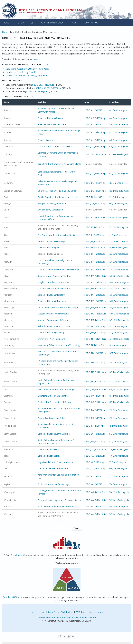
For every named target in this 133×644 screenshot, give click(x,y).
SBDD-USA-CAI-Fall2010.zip (49, 88)
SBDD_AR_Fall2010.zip (95, 140)
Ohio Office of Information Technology (56, 390)
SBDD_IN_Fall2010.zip (95, 241)
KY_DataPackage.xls (119, 262)
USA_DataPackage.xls (38, 91)
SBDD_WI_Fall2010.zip (95, 506)
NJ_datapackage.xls (118, 345)
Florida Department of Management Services (59, 197)
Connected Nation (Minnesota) (52, 301)
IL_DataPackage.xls (118, 235)
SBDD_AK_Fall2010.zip (95, 118)
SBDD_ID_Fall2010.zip (95, 227)
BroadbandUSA (18, 555)
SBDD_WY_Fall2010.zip (95, 514)
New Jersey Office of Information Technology (59, 345)
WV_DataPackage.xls (119, 500)
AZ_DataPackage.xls (119, 132)
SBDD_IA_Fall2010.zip (95, 248)
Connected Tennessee (48, 450)
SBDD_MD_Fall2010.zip (95, 282)
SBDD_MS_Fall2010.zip (95, 307)
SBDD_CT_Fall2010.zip (95, 173)
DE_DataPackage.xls (119, 183)
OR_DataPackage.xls (119, 402)
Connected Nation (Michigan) (51, 295)
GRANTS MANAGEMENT (53, 23)
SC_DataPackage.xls (119, 434)
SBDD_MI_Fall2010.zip (95, 295)
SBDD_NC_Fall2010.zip (95, 372)
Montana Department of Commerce (55, 320)
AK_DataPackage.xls (119, 118)
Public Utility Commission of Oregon (55, 402)
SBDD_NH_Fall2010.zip (95, 339)
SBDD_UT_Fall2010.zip (95, 468)
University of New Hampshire (51, 339)
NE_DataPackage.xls (119, 326)
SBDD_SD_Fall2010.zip (95, 442)
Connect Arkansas (46, 140)
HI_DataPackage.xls (119, 218)
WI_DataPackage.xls (119, 506)
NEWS (75, 23)
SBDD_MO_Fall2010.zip (95, 314)
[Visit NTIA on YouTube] (69, 636)
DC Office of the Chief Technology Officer (57, 191)
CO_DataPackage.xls (119, 154)
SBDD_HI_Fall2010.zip (95, 218)
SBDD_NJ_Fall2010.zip (95, 345)
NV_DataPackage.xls (119, 333)
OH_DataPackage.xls (119, 390)
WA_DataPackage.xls (119, 492)
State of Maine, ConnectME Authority (55, 276)
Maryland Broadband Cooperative (53, 282)
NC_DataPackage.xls (119, 372)
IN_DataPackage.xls (119, 241)
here (35, 59)
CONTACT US (91, 23)
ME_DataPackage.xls (119, 276)
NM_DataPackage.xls (119, 353)
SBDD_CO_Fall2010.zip (95, 154)
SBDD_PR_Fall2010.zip (95, 418)
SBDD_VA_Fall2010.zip (95, 484)
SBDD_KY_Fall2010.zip (95, 262)
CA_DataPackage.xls (119, 147)
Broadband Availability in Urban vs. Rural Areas (28, 69)
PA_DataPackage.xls (119, 410)
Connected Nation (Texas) (50, 456)
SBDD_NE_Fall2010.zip (95, 326)
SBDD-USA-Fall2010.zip (43, 85)
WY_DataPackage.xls (119, 514)
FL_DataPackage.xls (119, 197)
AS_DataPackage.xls (119, 124)
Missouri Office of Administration (53, 314)
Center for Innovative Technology (53, 484)
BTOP (21, 23)
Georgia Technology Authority (52, 203)
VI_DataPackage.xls (118, 462)
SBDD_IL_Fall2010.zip (94, 235)
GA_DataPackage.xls (119, 203)
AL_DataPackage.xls (119, 110)
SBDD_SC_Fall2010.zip (95, 434)
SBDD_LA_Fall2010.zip (95, 270)
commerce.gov (37, 612)
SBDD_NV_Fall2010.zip (95, 333)
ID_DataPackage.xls (119, 227)
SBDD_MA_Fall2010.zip (95, 289)
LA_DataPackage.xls (119, 270)
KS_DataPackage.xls (119, 254)
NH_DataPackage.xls (119, 339)
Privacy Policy (53, 612)
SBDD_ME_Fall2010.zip (95, 276)
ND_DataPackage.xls (119, 382)
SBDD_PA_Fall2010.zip (95, 410)
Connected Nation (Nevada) (51, 333)
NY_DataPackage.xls (119, 363)
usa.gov (100, 612)
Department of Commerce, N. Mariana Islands (59, 164)
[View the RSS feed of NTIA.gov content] (73, 636)
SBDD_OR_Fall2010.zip (95, 402)
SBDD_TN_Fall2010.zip (95, 450)
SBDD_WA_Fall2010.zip (95, 492)
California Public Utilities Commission (55, 147)
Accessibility (88, 612)
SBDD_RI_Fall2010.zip (95, 426)
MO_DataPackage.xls (119, 314)
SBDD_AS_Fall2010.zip (95, 124)
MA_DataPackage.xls (119, 289)
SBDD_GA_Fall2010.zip (95, 203)
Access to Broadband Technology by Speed (26, 75)
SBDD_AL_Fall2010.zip (95, 110)
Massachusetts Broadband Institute (54, 289)
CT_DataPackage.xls (119, 173)
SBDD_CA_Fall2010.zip (95, 147)
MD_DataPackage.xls (119, 282)
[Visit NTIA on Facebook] (60, 636)
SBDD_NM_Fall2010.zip (95, 353)
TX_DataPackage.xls (119, 456)
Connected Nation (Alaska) (50, 118)
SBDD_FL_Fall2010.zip (95, 197)
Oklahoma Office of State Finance (54, 396)
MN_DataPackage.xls (119, 301)
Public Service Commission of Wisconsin (56, 506)
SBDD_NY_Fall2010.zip (95, 363)
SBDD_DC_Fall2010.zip (95, 191)
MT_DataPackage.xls (119, 320)
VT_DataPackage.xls (119, 476)
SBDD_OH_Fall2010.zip (95, 390)
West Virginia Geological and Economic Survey (59, 500)
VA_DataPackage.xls (119, 484)
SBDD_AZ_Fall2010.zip (95, 132)
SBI (32, 23)
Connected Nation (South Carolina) (54, 434)
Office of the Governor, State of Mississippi (58, 307)
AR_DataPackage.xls (119, 140)
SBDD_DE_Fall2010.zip (95, 183)
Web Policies (67, 612)
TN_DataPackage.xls (119, 450)
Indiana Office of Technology (51, 241)
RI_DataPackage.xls (118, 426)
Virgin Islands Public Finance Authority (55, 462)
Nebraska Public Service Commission (55, 326)
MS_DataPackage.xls (119, 307)
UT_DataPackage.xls (119, 468)
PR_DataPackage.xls (119, 418)
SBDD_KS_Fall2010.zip (95, 254)
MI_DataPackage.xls (119, 295)
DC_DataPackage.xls (119, 191)
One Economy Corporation (50, 210)
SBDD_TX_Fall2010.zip (95, 456)
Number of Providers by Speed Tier (22, 72)
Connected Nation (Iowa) (49, 248)
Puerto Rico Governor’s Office (52, 418)
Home (5, 32)
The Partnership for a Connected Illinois (56, 235)
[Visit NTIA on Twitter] (64, 636)
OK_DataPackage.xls (119, 396)
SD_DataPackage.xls (119, 442)
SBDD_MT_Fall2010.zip (95, 320)
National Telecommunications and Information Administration (67, 617)
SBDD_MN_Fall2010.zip (95, 301)
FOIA (78, 612)
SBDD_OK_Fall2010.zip (95, 396)
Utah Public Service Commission (53, 468)
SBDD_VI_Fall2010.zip (94, 462)
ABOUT (7, 23)
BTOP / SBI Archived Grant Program (50, 10)
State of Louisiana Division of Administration (59, 270)
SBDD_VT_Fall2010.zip (95, 476)
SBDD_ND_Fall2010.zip (95, 382)
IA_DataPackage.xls (118, 248)
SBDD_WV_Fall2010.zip (95, 500)
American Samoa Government (52, 124)
